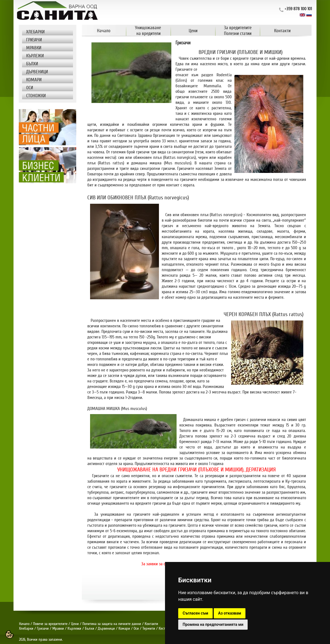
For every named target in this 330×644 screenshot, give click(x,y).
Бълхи (90, 628)
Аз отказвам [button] (230, 613)
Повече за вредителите (50, 624)
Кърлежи (74, 628)
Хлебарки (26, 628)
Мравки (58, 628)
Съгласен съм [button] (195, 613)
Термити (149, 628)
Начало (24, 624)
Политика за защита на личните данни (112, 624)
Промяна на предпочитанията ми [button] (213, 624)
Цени (75, 624)
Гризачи (43, 628)
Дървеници (106, 628)
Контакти (151, 624)
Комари (124, 628)
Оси (136, 628)
